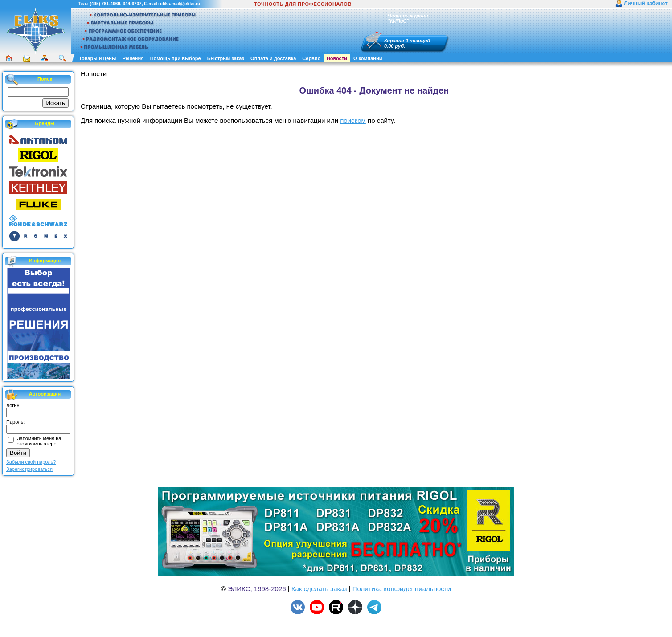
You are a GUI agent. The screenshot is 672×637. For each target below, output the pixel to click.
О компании (368, 58)
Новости (337, 58)
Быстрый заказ (226, 58)
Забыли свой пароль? (31, 462)
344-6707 (132, 4)
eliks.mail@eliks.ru (180, 4)
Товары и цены (97, 58)
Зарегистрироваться (29, 469)
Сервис (311, 58)
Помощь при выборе (176, 58)
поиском (353, 120)
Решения (133, 58)
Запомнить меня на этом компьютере (39, 441)
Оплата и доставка (273, 58)
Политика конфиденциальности (402, 589)
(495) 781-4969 (105, 4)
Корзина (394, 41)
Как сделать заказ (319, 589)
